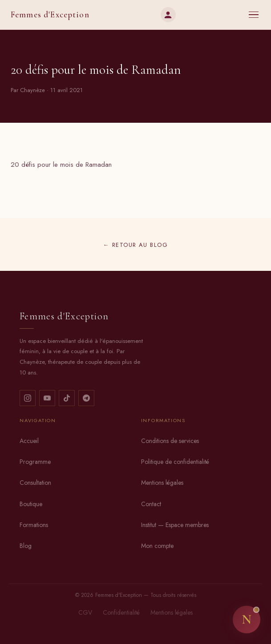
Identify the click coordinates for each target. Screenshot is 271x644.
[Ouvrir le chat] (247, 620)
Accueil (29, 441)
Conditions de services (170, 441)
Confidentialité (121, 612)
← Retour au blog (135, 245)
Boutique (31, 504)
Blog (26, 546)
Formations (34, 525)
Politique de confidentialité (175, 462)
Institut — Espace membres (175, 525)
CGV (85, 612)
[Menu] (254, 15)
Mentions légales (162, 483)
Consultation (35, 483)
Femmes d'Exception (50, 15)
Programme (35, 462)
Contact (151, 504)
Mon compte (157, 546)
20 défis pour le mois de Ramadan (61, 165)
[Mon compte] (168, 15)
